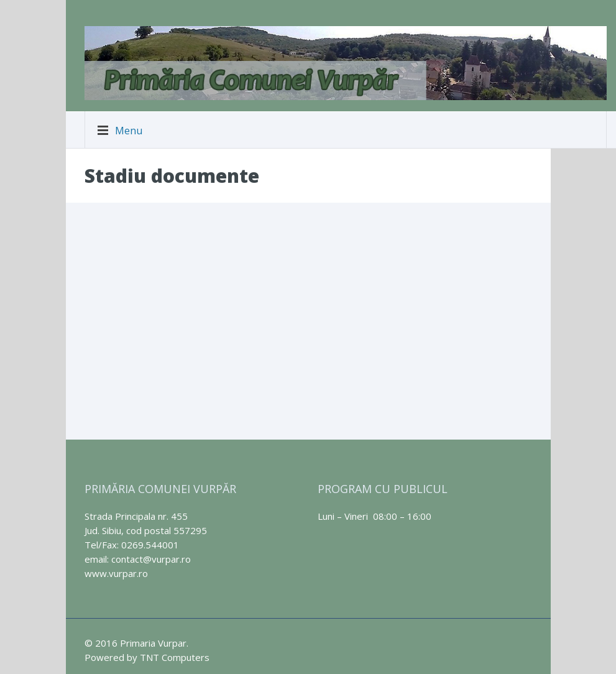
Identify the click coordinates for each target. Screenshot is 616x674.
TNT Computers (175, 657)
